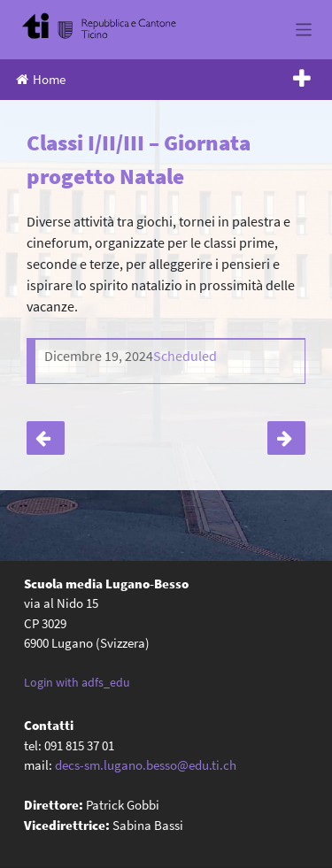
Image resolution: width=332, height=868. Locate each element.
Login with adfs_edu (77, 682)
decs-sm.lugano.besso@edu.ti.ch (146, 765)
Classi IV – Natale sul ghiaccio (46, 438)
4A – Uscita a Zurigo (286, 438)
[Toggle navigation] (304, 30)
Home (41, 79)
